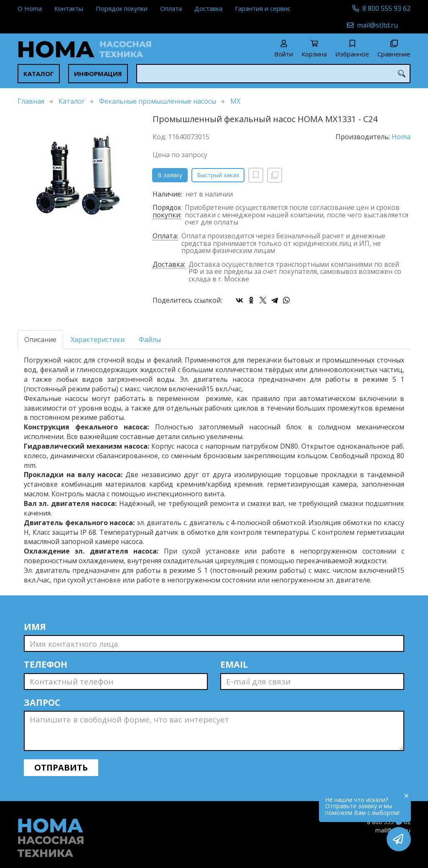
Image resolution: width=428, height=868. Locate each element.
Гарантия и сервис (263, 8)
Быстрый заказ (218, 175)
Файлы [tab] (150, 340)
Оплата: (165, 236)
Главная (31, 101)
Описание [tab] (40, 340)
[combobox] (273, 74)
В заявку (170, 175)
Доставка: (169, 265)
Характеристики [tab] (98, 340)
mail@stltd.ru (377, 25)
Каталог (39, 74)
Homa (401, 137)
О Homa (30, 8)
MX (235, 101)
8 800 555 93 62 (386, 8)
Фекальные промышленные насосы (158, 101)
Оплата (171, 8)
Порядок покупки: (167, 212)
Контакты (69, 8)
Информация (98, 74)
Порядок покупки (122, 8)
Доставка (208, 8)
